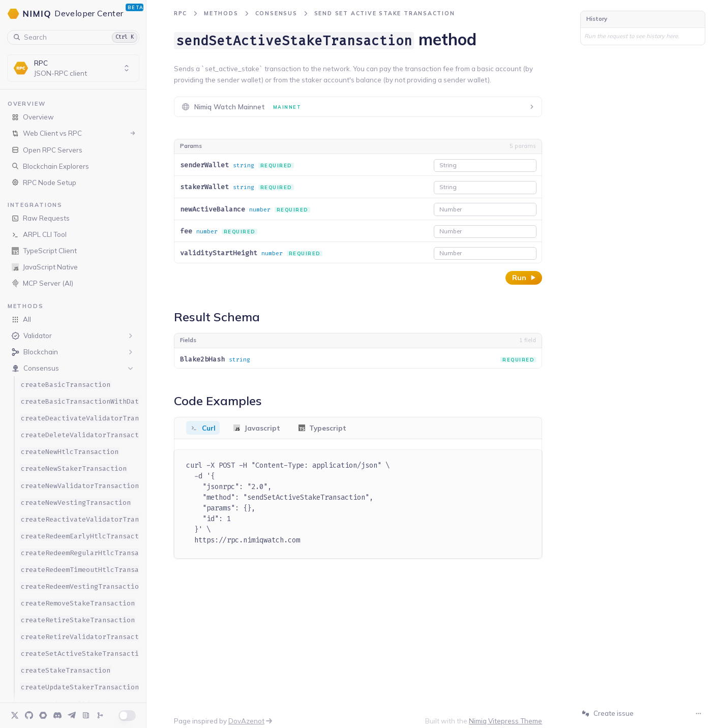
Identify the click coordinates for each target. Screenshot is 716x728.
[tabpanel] (358, 504)
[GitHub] (29, 715)
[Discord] (57, 715)
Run (524, 278)
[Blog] (86, 715)
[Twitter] (15, 715)
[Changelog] (100, 715)
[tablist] (358, 428)
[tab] (203, 428)
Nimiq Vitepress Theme (505, 721)
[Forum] (43, 715)
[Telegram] (72, 715)
